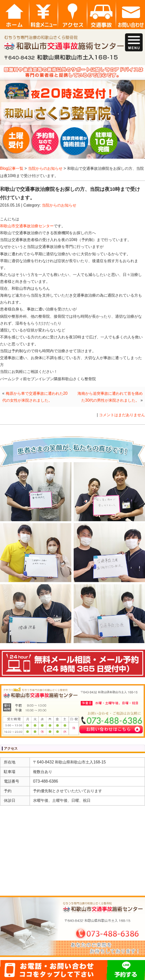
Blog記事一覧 (12, 168)
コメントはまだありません (122, 415)
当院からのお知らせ (45, 168)
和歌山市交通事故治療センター (27, 226)
